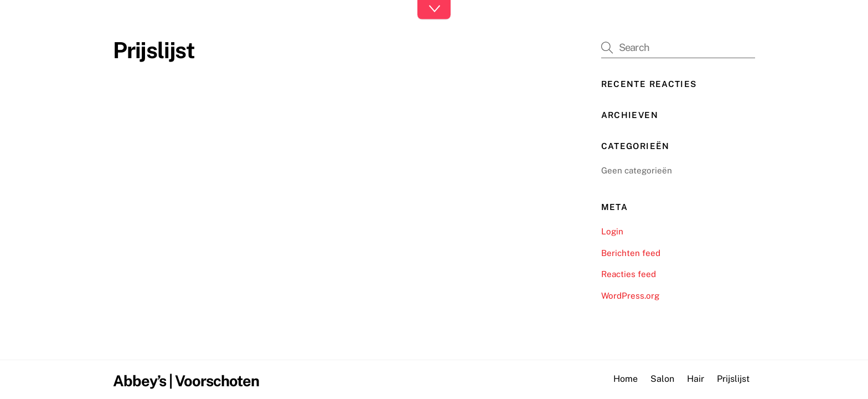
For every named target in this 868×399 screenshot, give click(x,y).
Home (626, 379)
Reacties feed (629, 274)
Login (612, 231)
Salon (662, 379)
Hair (696, 379)
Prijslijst (733, 379)
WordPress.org (630, 296)
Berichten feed (631, 253)
